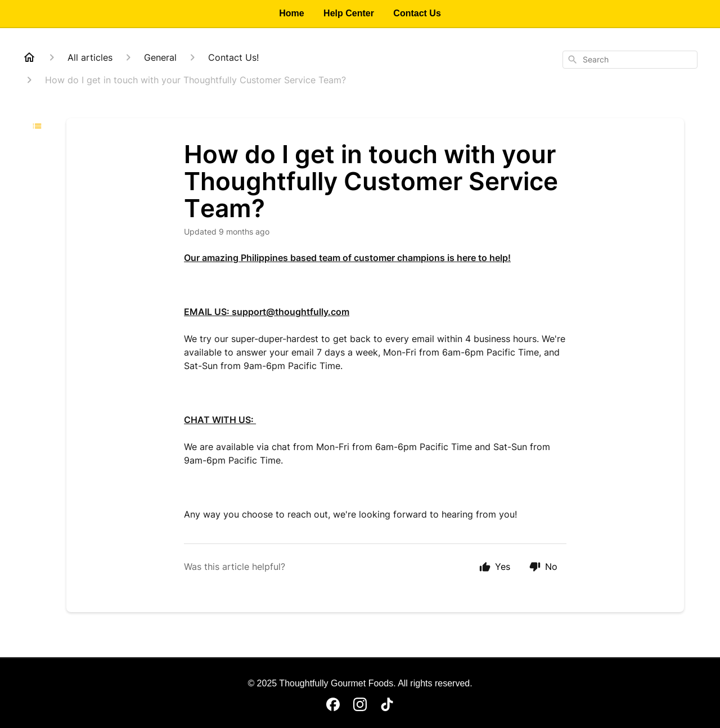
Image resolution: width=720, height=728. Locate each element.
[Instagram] (360, 704)
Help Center (349, 13)
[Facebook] (333, 704)
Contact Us (417, 13)
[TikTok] (387, 704)
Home (291, 13)
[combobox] (630, 60)
